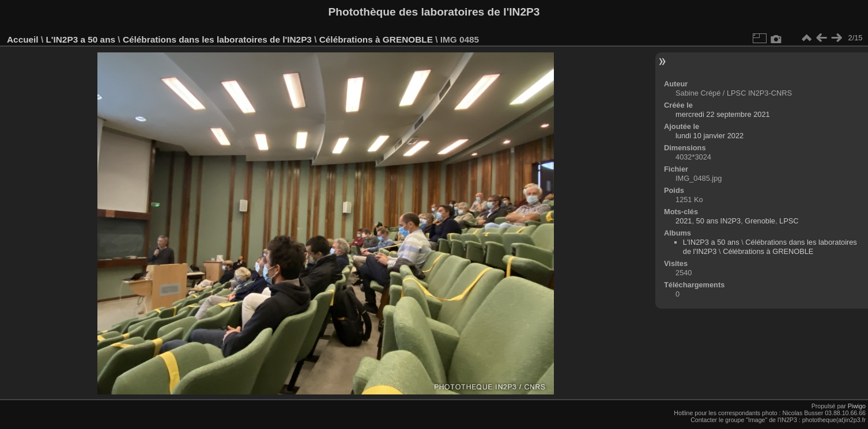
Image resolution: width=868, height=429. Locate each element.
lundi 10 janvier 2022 (710, 136)
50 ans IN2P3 (719, 221)
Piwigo (857, 406)
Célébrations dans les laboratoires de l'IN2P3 (217, 39)
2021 (684, 221)
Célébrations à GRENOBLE (376, 39)
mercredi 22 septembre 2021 (723, 114)
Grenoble (760, 221)
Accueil (23, 39)
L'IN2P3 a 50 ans (80, 39)
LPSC (789, 221)
